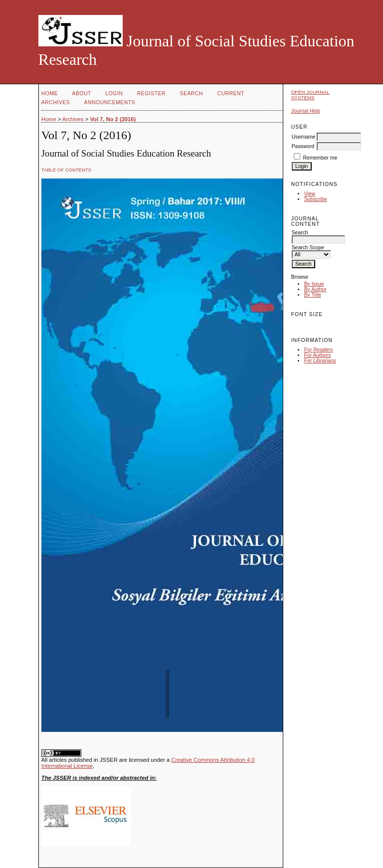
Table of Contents (66, 170)
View (310, 194)
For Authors (318, 355)
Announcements (110, 102)
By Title (313, 295)
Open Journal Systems (310, 95)
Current (230, 93)
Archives (56, 102)
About (82, 93)
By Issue (314, 284)
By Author (315, 289)
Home (50, 93)
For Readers (319, 350)
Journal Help (306, 111)
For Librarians (320, 361)
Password (303, 146)
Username (304, 137)
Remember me (320, 158)
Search (191, 93)
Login (114, 93)
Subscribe (316, 199)
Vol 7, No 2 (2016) (113, 119)
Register (151, 93)
